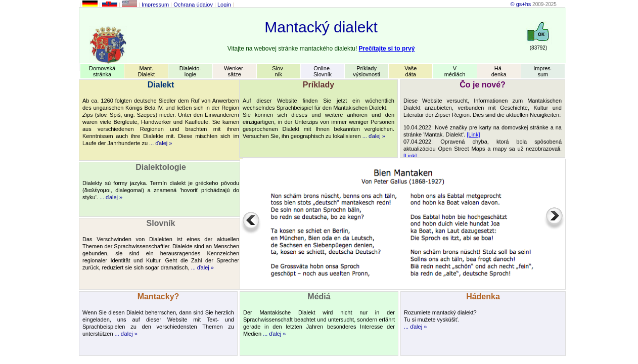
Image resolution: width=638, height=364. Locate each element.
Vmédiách (455, 71)
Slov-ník (278, 71)
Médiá (319, 297)
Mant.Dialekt (146, 71)
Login (224, 5)
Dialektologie (161, 167)
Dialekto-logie (190, 71)
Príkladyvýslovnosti (367, 71)
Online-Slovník (323, 71)
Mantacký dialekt (321, 27)
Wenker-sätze (234, 71)
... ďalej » (161, 143)
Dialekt (161, 85)
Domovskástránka (102, 71)
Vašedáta (411, 71)
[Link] (473, 134)
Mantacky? (158, 297)
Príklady (318, 85)
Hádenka (483, 297)
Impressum (155, 5)
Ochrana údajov (193, 5)
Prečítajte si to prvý (387, 49)
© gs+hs (520, 4)
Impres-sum (543, 71)
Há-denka (499, 71)
